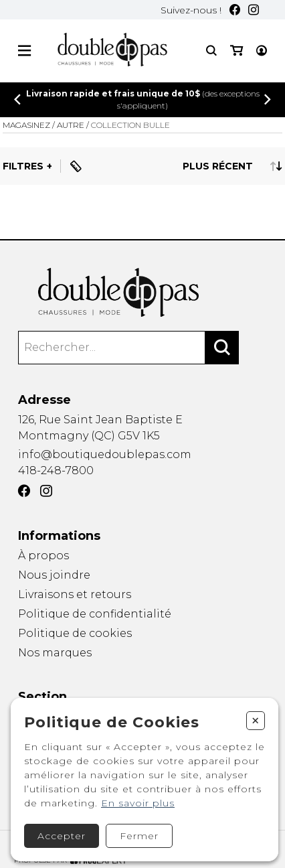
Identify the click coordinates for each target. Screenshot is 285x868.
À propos (43, 556)
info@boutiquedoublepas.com (105, 454)
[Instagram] (254, 10)
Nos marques (55, 654)
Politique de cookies (75, 633)
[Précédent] (17, 99)
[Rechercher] (222, 348)
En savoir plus (138, 803)
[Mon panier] (236, 51)
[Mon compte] (262, 51)
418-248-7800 (56, 471)
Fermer (139, 836)
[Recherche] (211, 51)
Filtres (23, 166)
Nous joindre (54, 575)
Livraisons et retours (75, 594)
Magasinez (26, 125)
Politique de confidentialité (95, 614)
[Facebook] (235, 10)
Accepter (62, 836)
